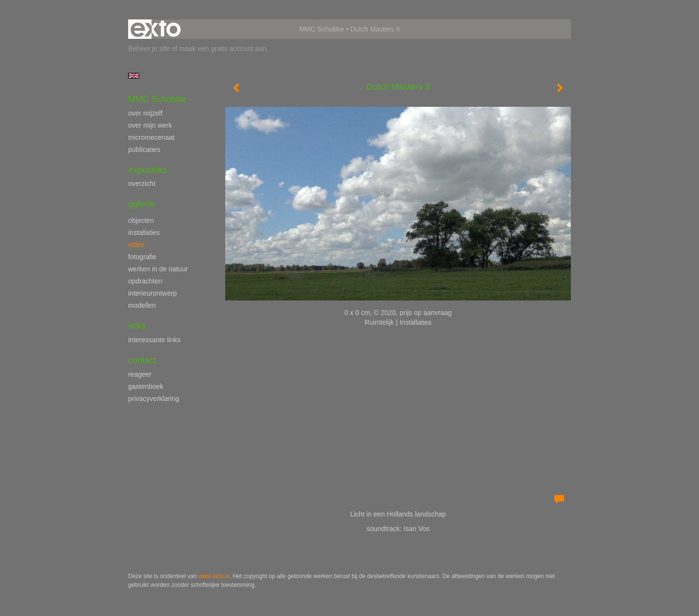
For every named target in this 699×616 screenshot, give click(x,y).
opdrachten (145, 281)
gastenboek (146, 386)
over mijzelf (145, 113)
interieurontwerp (152, 293)
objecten (141, 220)
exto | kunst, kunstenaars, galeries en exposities (156, 29)
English (134, 76)
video (136, 245)
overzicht (142, 183)
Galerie (141, 204)
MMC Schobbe (322, 29)
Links (137, 326)
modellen (142, 305)
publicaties (144, 150)
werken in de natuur (158, 269)
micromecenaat (151, 137)
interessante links (154, 340)
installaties (144, 233)
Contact (142, 360)
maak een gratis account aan (223, 49)
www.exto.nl (214, 576)
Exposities (148, 170)
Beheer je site (149, 49)
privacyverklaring (154, 399)
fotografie (142, 257)
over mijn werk (150, 125)
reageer (140, 374)
